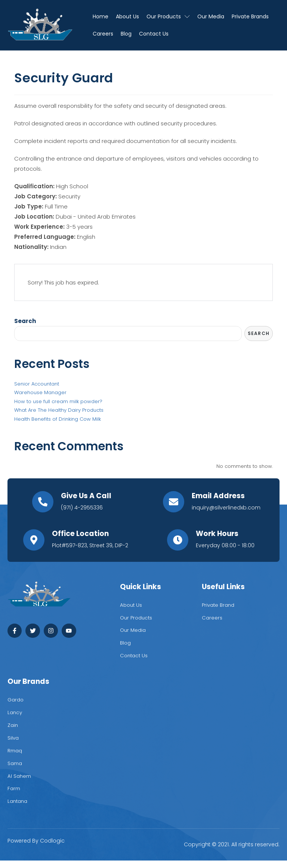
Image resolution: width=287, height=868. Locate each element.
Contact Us (154, 34)
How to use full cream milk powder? (58, 402)
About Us (127, 16)
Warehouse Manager (40, 393)
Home (101, 16)
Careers (103, 34)
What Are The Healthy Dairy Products (59, 410)
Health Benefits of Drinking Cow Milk (58, 419)
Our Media (211, 16)
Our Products (168, 17)
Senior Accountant (37, 384)
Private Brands (250, 16)
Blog (126, 34)
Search (25, 321)
